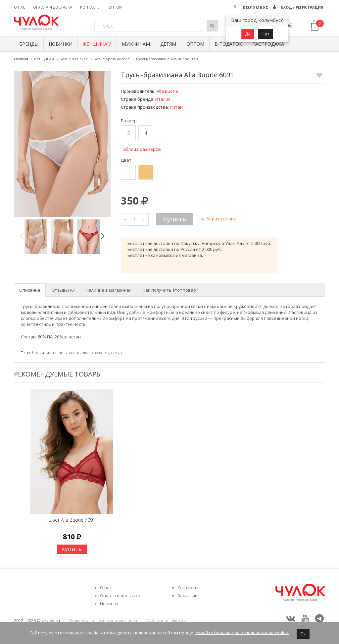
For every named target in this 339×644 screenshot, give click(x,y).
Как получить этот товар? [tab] (170, 290)
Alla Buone (167, 91)
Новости (109, 604)
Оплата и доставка (53, 7)
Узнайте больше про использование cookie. (242, 632)
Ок (303, 634)
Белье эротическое (112, 59)
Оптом (115, 7)
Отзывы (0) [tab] (63, 290)
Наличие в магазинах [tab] (109, 290)
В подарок (228, 44)
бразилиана (44, 353)
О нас (20, 7)
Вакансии (188, 596)
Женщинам (97, 44)
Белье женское (74, 59)
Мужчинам (136, 44)
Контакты (90, 7)
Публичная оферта (166, 620)
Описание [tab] (30, 290)
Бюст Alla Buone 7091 (72, 520)
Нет (266, 34)
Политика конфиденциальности (103, 620)
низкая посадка (74, 353)
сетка (116, 353)
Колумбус (255, 7)
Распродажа (268, 44)
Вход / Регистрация (302, 7)
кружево (100, 353)
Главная (21, 59)
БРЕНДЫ (29, 44)
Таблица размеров (141, 149)
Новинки (61, 44)
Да (248, 34)
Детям (168, 44)
